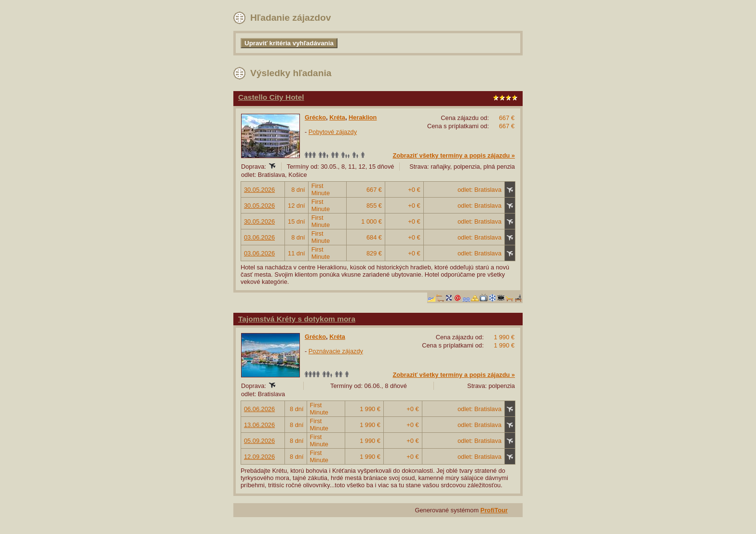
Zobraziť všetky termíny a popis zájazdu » (454, 155)
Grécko (315, 117)
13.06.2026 (259, 425)
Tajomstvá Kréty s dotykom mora (297, 319)
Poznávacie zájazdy (336, 351)
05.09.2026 (259, 441)
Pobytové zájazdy (333, 132)
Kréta (337, 117)
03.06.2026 (259, 237)
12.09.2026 (259, 457)
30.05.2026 (259, 190)
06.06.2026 (259, 409)
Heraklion (363, 117)
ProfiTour (494, 510)
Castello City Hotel (271, 97)
